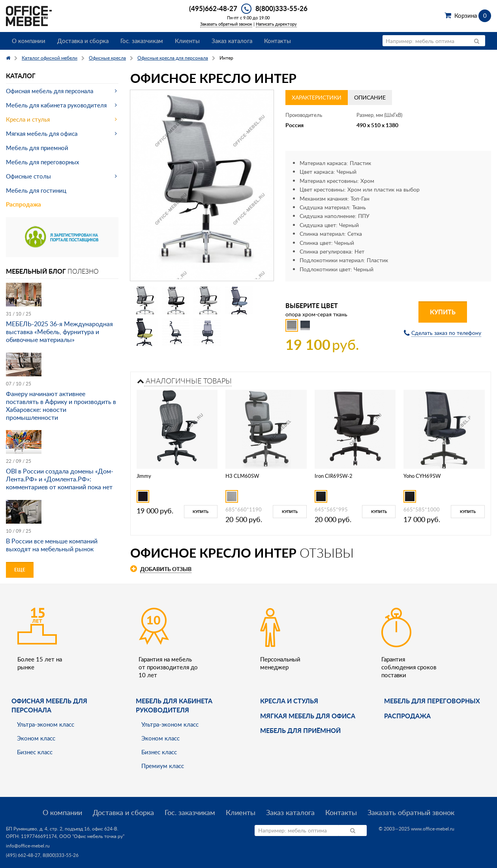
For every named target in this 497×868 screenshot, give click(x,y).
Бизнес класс (35, 752)
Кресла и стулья (28, 119)
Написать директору (276, 24)
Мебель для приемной (37, 148)
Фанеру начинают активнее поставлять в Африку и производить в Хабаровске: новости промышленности (61, 406)
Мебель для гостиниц (36, 190)
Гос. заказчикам (142, 41)
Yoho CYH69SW (422, 476)
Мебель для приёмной (300, 730)
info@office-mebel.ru (28, 846)
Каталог (21, 76)
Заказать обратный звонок (226, 24)
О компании (29, 41)
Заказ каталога (232, 41)
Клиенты (187, 41)
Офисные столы (28, 176)
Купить (443, 312)
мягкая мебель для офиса (308, 716)
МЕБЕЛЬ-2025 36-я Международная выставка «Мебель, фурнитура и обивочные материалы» (59, 332)
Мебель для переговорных (42, 162)
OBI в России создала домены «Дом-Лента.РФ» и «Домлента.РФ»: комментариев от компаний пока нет (60, 479)
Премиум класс (163, 766)
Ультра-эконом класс (46, 724)
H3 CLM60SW (242, 476)
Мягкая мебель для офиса (42, 133)
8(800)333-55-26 (281, 8)
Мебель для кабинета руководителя (56, 105)
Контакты (278, 41)
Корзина (473, 15)
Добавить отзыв (166, 569)
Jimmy (144, 476)
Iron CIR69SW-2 (334, 476)
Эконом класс (36, 738)
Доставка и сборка (83, 41)
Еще (20, 570)
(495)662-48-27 (213, 8)
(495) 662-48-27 (23, 855)
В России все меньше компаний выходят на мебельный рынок (52, 545)
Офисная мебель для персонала (50, 91)
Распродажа (23, 204)
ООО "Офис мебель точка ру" (92, 836)
